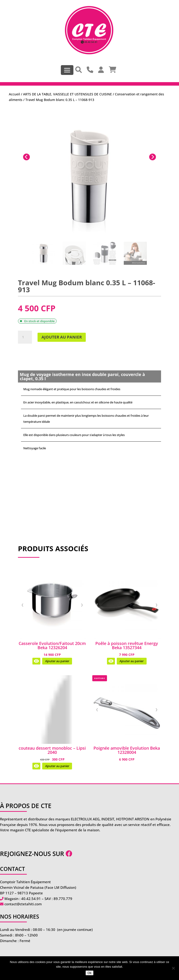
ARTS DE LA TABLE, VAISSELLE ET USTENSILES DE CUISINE (67, 94)
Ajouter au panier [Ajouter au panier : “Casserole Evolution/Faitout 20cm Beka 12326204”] (57, 661)
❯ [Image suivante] (82, 605)
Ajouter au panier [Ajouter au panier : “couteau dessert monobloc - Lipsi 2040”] (57, 766)
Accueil (14, 94)
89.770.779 (63, 899)
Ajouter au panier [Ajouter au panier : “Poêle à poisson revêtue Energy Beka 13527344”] (132, 661)
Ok (89, 973)
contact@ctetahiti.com (23, 904)
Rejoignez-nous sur (36, 854)
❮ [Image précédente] (22, 605)
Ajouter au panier (62, 337)
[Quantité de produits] (25, 337)
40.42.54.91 (31, 899)
